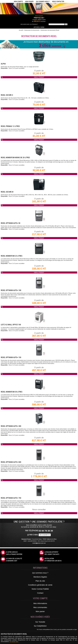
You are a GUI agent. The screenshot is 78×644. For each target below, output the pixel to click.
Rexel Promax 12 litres (10, 126)
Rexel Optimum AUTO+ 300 (11, 426)
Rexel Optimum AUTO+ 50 (11, 223)
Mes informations (40, 603)
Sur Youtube (40, 622)
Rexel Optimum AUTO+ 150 (11, 357)
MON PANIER (39, 16)
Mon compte (18, 1)
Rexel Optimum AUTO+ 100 (11, 290)
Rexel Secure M (7, 192)
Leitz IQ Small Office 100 (11, 325)
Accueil (21, 30)
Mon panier (29, 1)
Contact (40, 593)
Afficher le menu (39, 27)
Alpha (3, 64)
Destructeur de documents (32, 30)
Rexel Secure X (7, 95)
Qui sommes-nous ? (43, 1)
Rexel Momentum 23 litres (12, 256)
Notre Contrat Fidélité (40, 589)
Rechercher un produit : (29, 24)
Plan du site (40, 581)
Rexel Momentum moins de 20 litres (15, 157)
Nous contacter (58, 1)
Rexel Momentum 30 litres (12, 392)
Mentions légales (40, 577)
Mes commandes (40, 607)
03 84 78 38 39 (46, 531)
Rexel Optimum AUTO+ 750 (11, 498)
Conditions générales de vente (40, 585)
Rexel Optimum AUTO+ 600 (11, 462)
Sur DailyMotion (40, 626)
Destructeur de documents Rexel (50, 30)
